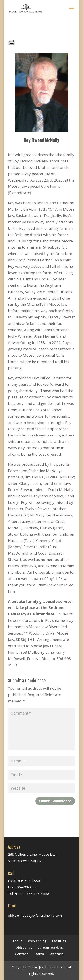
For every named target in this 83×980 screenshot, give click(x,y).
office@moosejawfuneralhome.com (35, 915)
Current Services (50, 948)
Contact (22, 954)
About (17, 941)
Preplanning (37, 941)
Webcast (56, 954)
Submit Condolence (55, 801)
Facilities (59, 941)
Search (39, 954)
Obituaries (24, 948)
